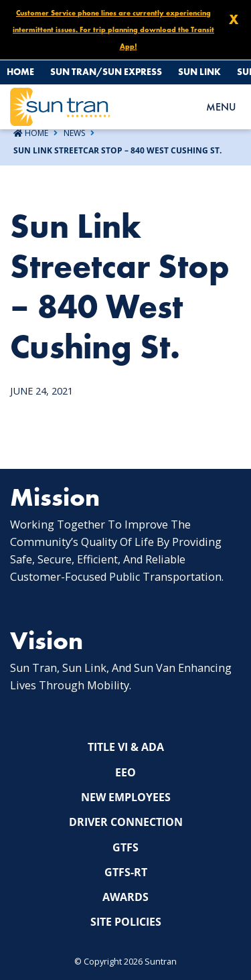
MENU (221, 107)
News (74, 133)
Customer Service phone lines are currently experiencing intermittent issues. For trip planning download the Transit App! (113, 30)
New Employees (126, 797)
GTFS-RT (126, 872)
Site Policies (126, 922)
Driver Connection (126, 822)
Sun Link (199, 72)
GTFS (125, 847)
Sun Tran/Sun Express (106, 72)
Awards (125, 897)
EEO (125, 772)
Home (20, 72)
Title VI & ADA (126, 747)
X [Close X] (234, 19)
